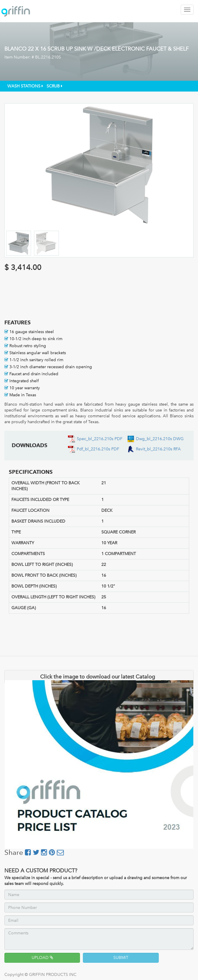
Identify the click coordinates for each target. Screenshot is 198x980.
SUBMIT (121, 958)
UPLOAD (42, 958)
